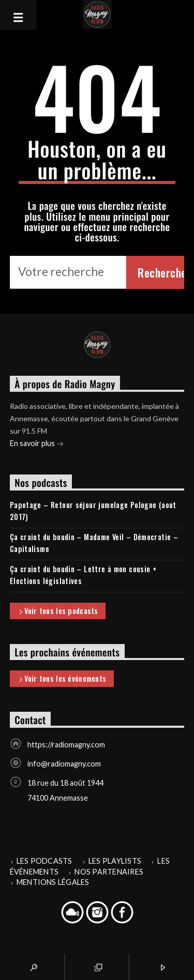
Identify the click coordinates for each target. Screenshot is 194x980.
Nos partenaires (109, 872)
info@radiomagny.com (64, 764)
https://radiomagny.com (66, 745)
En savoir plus (37, 444)
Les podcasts (44, 861)
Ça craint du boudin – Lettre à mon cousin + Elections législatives (83, 575)
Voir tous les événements (62, 679)
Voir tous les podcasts (58, 611)
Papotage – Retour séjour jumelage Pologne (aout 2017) (93, 511)
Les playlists (115, 861)
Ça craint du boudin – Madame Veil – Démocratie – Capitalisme (94, 543)
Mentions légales (53, 882)
